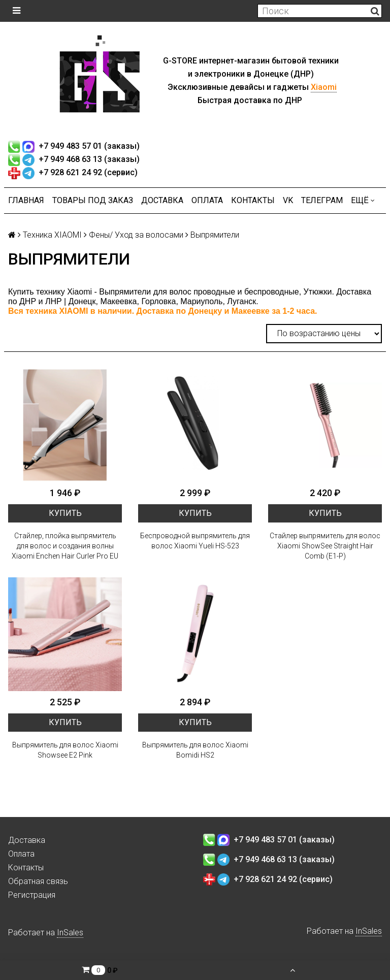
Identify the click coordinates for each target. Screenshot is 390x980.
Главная (26, 200)
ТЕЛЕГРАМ (322, 200)
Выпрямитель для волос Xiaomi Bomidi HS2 (195, 750)
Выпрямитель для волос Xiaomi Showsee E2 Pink (65, 750)
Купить (65, 513)
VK (288, 200)
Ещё (363, 200)
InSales (70, 933)
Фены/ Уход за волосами (136, 235)
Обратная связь (38, 881)
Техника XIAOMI (52, 235)
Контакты (253, 200)
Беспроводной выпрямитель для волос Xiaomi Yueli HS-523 (195, 541)
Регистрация (32, 895)
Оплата (207, 200)
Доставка (162, 200)
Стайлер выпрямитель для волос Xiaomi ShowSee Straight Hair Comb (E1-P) (325, 546)
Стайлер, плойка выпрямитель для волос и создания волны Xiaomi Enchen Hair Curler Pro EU (65, 546)
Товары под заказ (93, 200)
